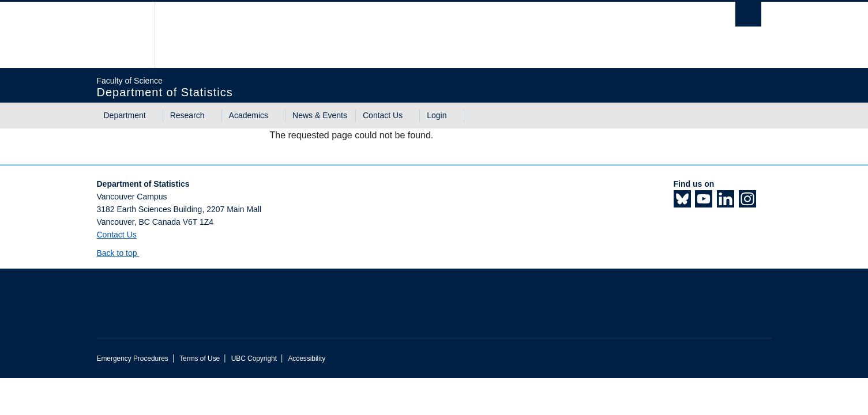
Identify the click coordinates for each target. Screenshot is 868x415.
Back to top (123, 253)
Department (125, 115)
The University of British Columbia (121, 35)
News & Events (320, 115)
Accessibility (307, 359)
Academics (249, 115)
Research (187, 115)
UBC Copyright (254, 359)
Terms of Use (200, 359)
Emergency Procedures (133, 359)
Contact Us (383, 115)
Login (437, 115)
